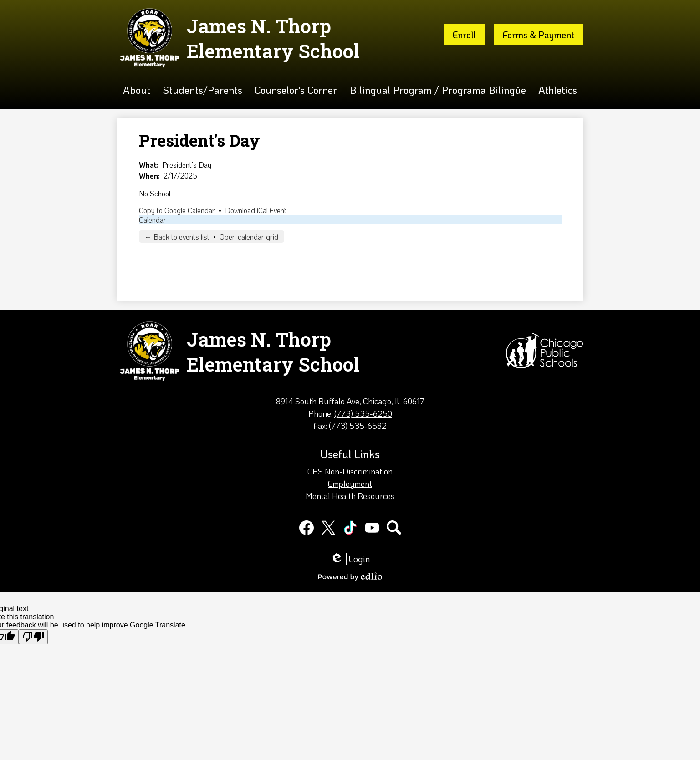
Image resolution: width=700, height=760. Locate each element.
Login (350, 559)
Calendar (153, 220)
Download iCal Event (256, 210)
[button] (137, 90)
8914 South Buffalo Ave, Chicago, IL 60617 (350, 401)
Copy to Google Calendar (177, 210)
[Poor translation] (33, 637)
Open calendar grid (249, 237)
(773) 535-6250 (363, 413)
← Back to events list (177, 237)
